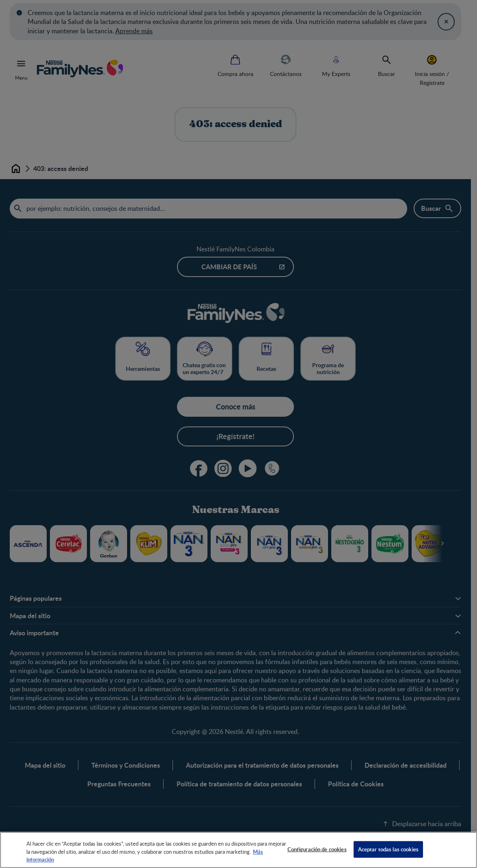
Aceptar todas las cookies (388, 849)
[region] (238, 850)
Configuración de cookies (317, 849)
